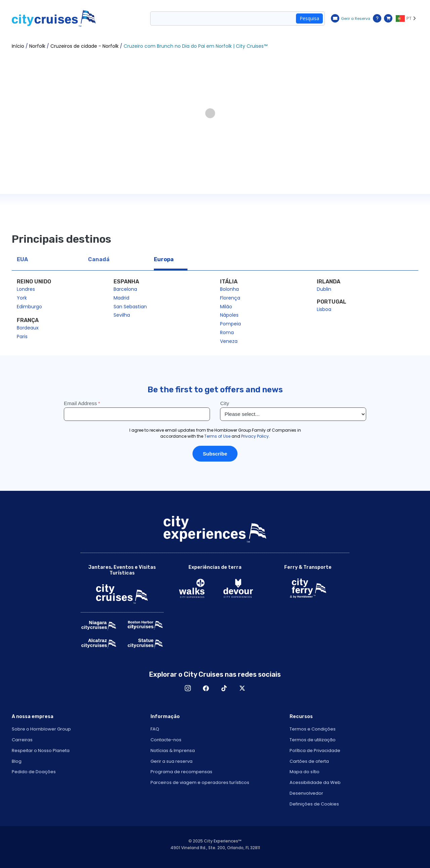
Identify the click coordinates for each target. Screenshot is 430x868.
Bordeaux (28, 328)
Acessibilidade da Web (315, 782)
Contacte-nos (166, 740)
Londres (26, 289)
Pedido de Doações (34, 772)
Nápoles (229, 315)
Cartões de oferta (309, 761)
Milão (226, 307)
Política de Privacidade (315, 751)
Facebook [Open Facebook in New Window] (206, 688)
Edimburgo (29, 307)
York (22, 298)
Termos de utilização (313, 740)
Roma (227, 332)
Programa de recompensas (181, 772)
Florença (230, 298)
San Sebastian (130, 307)
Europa (164, 259)
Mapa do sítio (305, 772)
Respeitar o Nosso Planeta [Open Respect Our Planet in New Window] (41, 751)
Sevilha (122, 315)
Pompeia (230, 324)
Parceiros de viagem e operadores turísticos (200, 782)
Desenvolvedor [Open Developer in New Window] (306, 793)
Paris (22, 337)
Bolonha (229, 289)
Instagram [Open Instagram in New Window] (188, 688)
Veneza (229, 341)
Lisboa (324, 309)
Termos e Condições (313, 729)
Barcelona (125, 289)
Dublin (324, 289)
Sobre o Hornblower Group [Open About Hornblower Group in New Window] (41, 729)
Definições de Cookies (314, 804)
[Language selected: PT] (407, 18)
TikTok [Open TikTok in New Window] (224, 688)
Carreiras (22, 740)
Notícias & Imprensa (173, 751)
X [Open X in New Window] (242, 688)
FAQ (155, 729)
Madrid (121, 298)
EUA (22, 259)
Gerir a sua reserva (171, 761)
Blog (17, 761)
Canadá (99, 259)
